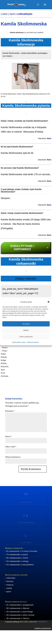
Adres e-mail (11, 447)
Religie (3, 360)
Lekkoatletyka (25, 14)
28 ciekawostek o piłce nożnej (20, 615)
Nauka (3, 354)
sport (9, 592)
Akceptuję (26, 324)
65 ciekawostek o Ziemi (17, 558)
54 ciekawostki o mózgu (18, 561)
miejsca (10, 585)
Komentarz (10, 411)
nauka (9, 588)
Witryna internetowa (13, 457)
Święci (5, 351)
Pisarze (5, 348)
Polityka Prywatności (33, 342)
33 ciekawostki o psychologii (20, 612)
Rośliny (4, 363)
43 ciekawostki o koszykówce (20, 565)
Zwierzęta (5, 376)
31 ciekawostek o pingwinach (20, 605)
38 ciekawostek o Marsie (18, 608)
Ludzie (4, 14)
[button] (49, 302)
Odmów (26, 330)
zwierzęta (11, 578)
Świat (3, 373)
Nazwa (8, 436)
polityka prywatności (43, 628)
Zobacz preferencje (26, 337)
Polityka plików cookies (19, 342)
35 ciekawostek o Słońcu (18, 618)
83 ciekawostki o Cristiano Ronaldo (22, 551)
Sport (12, 14)
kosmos (10, 581)
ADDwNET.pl (42, 622)
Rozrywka (5, 366)
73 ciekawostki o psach (17, 555)
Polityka (4, 357)
